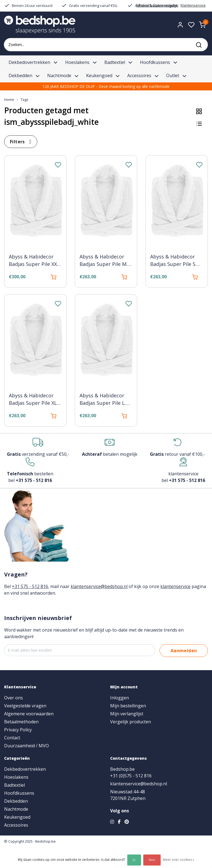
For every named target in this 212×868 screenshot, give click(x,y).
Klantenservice (193, 5)
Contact (12, 738)
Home (9, 99)
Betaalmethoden (21, 722)
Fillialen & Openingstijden (157, 5)
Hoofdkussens (19, 793)
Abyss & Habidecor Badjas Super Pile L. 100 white (103, 400)
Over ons (14, 698)
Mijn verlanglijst (127, 714)
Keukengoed (17, 817)
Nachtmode (16, 809)
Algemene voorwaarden (29, 714)
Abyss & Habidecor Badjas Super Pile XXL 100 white (34, 261)
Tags (25, 99)
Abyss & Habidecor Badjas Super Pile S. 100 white (173, 261)
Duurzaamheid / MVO (26, 746)
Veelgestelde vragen (25, 706)
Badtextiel (14, 785)
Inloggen (120, 698)
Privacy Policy (18, 730)
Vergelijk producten (131, 722)
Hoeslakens (16, 777)
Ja (134, 860)
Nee (152, 860)
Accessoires (16, 825)
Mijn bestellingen (128, 706)
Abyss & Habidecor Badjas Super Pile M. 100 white (104, 261)
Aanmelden (184, 651)
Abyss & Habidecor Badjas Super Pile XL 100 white (33, 400)
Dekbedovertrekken (25, 769)
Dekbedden (16, 801)
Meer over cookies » (179, 860)
